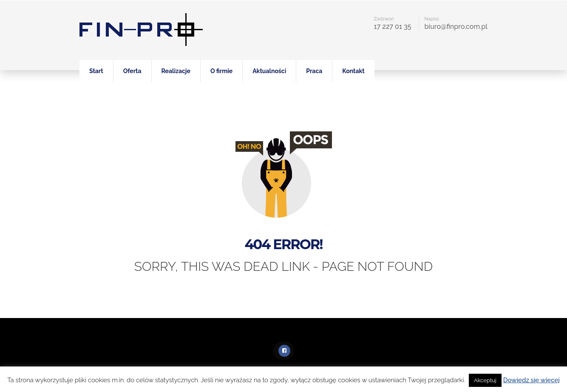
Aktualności (269, 71)
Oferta (132, 71)
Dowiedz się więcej (532, 380)
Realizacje (176, 71)
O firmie (221, 71)
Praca (314, 71)
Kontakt (353, 71)
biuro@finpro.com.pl (456, 27)
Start (96, 71)
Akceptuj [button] (485, 380)
